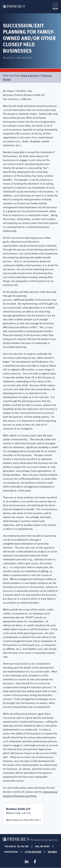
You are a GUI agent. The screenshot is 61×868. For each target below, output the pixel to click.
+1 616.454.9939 (33, 852)
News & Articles (30, 75)
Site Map (52, 852)
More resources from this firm (23, 820)
